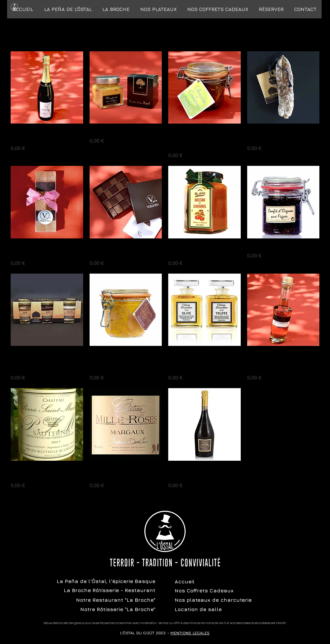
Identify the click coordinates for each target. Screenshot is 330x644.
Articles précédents (165, 33)
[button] (218, 9)
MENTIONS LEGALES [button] (190, 633)
